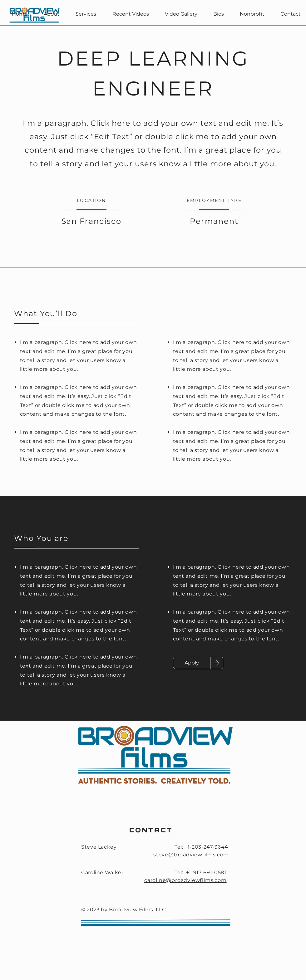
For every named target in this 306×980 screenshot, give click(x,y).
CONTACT (151, 830)
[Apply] (192, 663)
